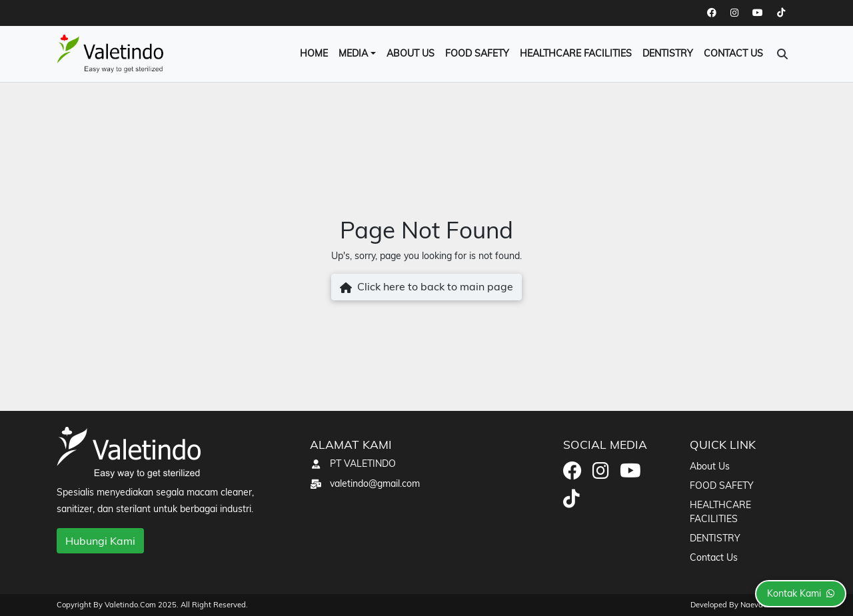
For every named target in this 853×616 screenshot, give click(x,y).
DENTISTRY (668, 53)
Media (353, 53)
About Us (411, 53)
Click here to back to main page (426, 288)
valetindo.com (131, 605)
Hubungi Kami (100, 541)
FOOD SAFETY (477, 53)
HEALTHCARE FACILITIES (576, 53)
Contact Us (733, 53)
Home (314, 53)
